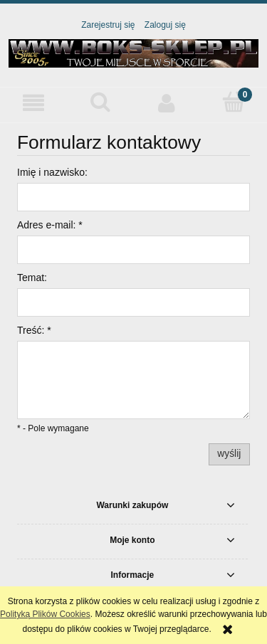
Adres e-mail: (50, 225)
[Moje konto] (167, 103)
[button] (33, 103)
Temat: (32, 278)
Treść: (34, 330)
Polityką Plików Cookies (45, 614)
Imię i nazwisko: (52, 172)
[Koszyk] (234, 102)
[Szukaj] (100, 102)
